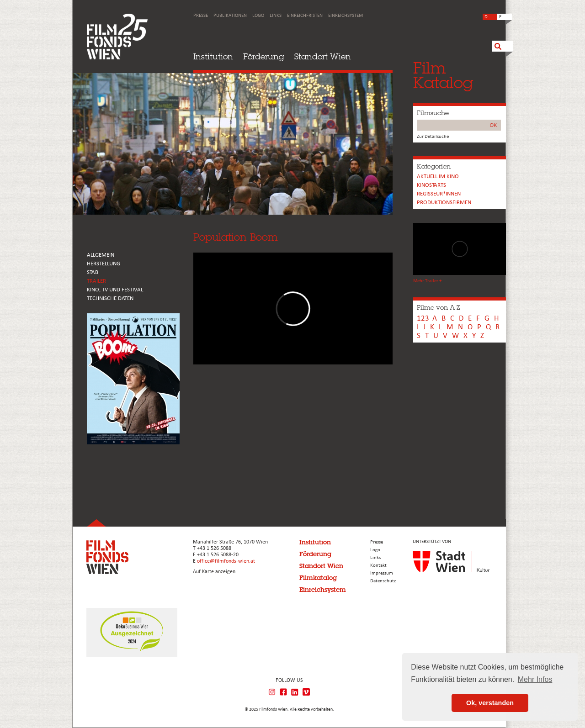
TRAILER (96, 281)
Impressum (382, 573)
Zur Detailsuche (433, 137)
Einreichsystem (346, 16)
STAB (93, 272)
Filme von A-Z (438, 307)
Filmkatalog (318, 578)
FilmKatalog (443, 75)
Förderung (264, 56)
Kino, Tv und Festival (115, 290)
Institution (213, 56)
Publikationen (230, 16)
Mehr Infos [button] (535, 679)
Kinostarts (431, 185)
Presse (201, 16)
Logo (258, 16)
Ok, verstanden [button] (490, 703)
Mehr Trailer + (427, 281)
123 (423, 319)
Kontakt (378, 566)
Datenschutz (383, 581)
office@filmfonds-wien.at (226, 561)
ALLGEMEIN (101, 255)
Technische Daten (110, 298)
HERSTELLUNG (104, 264)
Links (276, 16)
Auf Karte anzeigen (214, 572)
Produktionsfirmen (444, 203)
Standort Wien (323, 56)
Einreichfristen (305, 16)
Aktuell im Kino (438, 177)
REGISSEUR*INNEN (439, 194)
